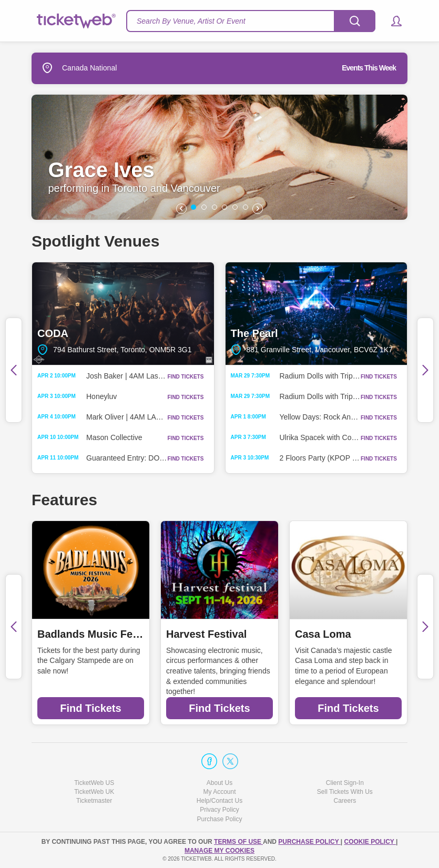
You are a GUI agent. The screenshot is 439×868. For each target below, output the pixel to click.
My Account (219, 792)
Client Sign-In (345, 783)
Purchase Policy (219, 819)
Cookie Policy (370, 842)
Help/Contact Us (219, 801)
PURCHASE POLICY (309, 842)
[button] (391, 21)
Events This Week (369, 68)
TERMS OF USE (238, 842)
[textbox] (251, 21)
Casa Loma (323, 634)
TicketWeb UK (94, 792)
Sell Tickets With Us (345, 792)
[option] (219, 157)
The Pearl (317, 313)
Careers (345, 801)
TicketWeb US (94, 783)
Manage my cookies (219, 851)
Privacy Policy (219, 810)
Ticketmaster (94, 801)
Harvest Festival (206, 634)
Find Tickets (90, 708)
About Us (219, 783)
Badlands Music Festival (91, 634)
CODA (123, 313)
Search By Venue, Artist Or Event (191, 21)
